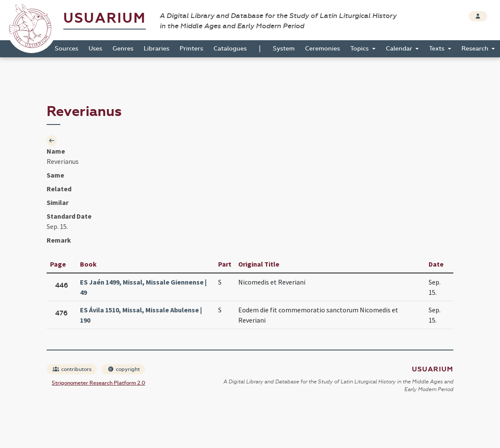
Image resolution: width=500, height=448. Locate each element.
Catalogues (230, 49)
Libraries (157, 49)
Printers (191, 49)
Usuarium (105, 18)
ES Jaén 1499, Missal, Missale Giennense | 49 (143, 287)
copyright (124, 369)
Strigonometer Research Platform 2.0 (98, 383)
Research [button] (476, 49)
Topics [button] (360, 49)
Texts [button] (438, 49)
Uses (95, 49)
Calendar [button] (400, 49)
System (284, 49)
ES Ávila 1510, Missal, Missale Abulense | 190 (141, 315)
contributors (72, 369)
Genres (123, 49)
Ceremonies (322, 49)
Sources (67, 49)
